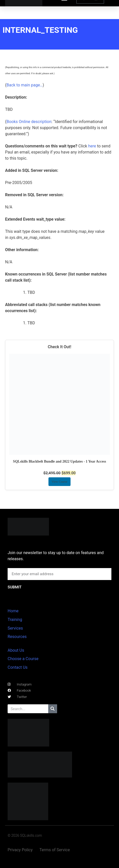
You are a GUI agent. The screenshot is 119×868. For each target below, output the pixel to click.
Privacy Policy (20, 850)
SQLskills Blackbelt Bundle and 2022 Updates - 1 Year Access (59, 461)
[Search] (53, 709)
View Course (59, 482)
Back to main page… (24, 85)
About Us (16, 650)
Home (13, 611)
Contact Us (18, 667)
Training (15, 620)
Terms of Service (55, 850)
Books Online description (29, 122)
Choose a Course (23, 659)
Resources (17, 637)
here (92, 146)
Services (15, 628)
